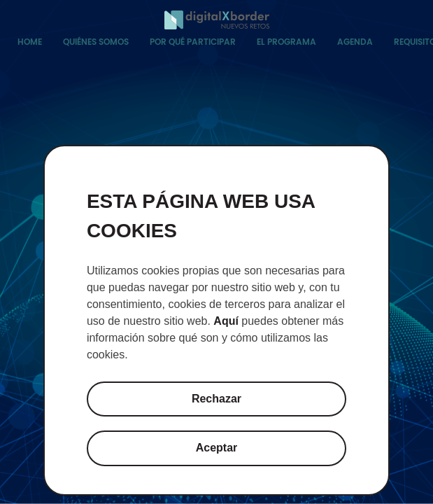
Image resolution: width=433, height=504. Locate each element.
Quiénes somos (96, 42)
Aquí (226, 321)
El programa (286, 42)
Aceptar (217, 448)
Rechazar (216, 399)
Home (30, 42)
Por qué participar (193, 42)
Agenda (355, 42)
